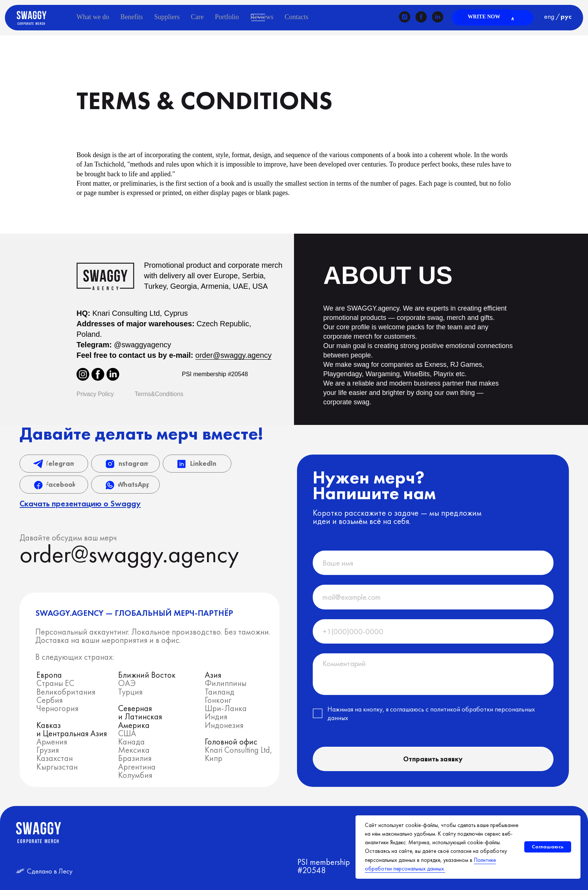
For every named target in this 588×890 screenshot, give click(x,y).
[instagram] (405, 17)
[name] (433, 563)
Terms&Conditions (159, 394)
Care (197, 17)
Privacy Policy (95, 394)
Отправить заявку (433, 759)
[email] (433, 597)
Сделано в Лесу (50, 871)
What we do (93, 17)
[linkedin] (438, 17)
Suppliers (167, 17)
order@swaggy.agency (233, 355)
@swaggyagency (143, 345)
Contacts (296, 17)
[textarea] (433, 674)
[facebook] (421, 17)
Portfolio (227, 17)
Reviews (262, 17)
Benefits (132, 17)
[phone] (433, 631)
